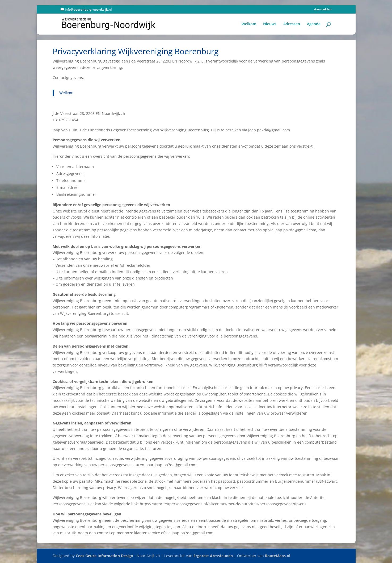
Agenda (314, 24)
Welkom (249, 24)
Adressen (292, 24)
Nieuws (270, 24)
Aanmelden (323, 10)
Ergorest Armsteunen (213, 556)
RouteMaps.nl (278, 556)
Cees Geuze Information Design (104, 556)
